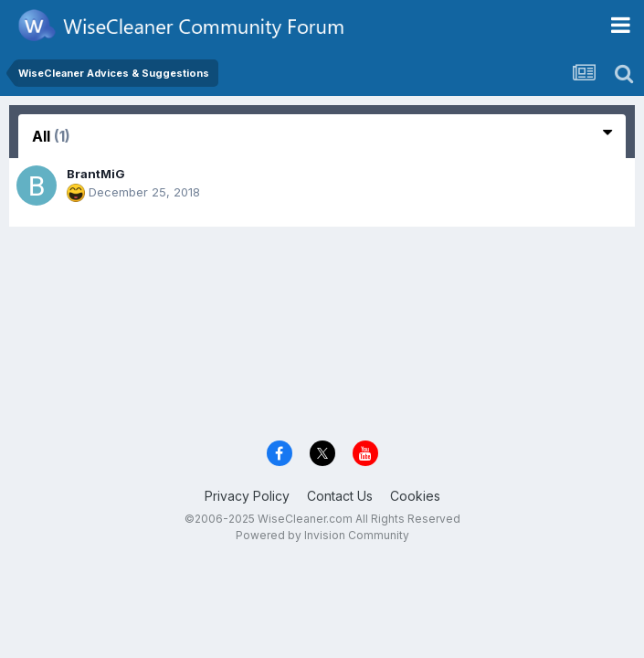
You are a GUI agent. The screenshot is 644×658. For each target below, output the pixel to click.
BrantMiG (96, 174)
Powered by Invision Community (322, 535)
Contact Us (340, 496)
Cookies (415, 496)
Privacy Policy (247, 496)
